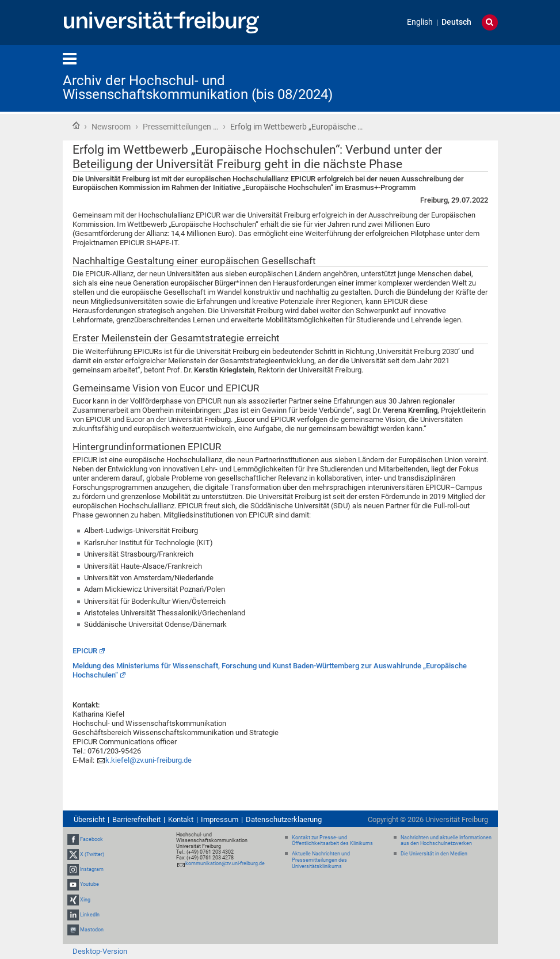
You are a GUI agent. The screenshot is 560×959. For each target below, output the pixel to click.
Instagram (92, 869)
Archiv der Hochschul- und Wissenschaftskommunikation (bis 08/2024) (198, 87)
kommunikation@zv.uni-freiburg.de (225, 863)
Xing (85, 900)
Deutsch (456, 22)
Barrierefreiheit (136, 819)
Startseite (76, 125)
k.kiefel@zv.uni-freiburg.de (148, 760)
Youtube (89, 884)
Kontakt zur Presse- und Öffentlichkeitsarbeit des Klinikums (332, 841)
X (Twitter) (92, 854)
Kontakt (181, 819)
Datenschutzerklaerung (284, 819)
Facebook (92, 839)
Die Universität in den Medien (434, 854)
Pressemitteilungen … (180, 127)
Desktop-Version (100, 951)
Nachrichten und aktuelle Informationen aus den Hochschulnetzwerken (446, 841)
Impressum (220, 819)
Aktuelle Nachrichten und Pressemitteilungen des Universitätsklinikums (321, 860)
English (420, 22)
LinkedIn (90, 915)
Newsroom (111, 127)
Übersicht (89, 819)
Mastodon (92, 930)
